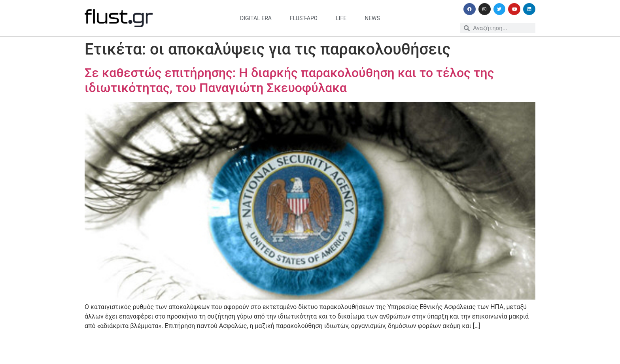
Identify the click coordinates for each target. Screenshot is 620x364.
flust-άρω (304, 18)
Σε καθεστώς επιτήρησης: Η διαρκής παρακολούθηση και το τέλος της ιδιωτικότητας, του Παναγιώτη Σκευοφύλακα (289, 80)
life (341, 18)
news (372, 18)
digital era (256, 18)
